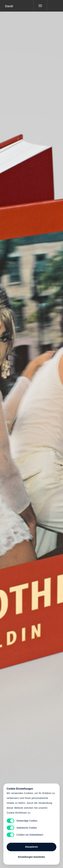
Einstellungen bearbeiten (31, 857)
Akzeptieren (31, 847)
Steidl (9, 6)
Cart (31, 432)
